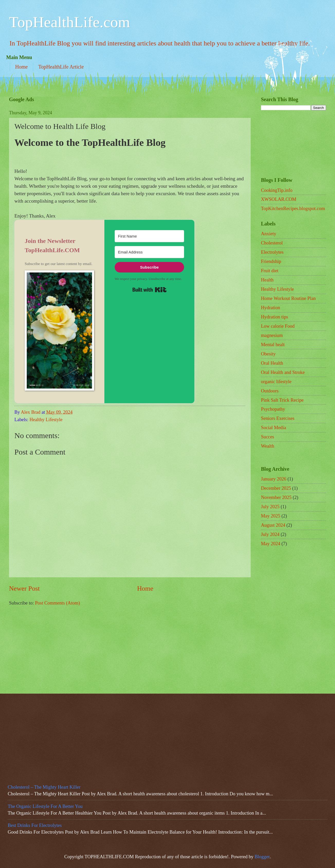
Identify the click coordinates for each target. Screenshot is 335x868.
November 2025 (276, 497)
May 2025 (271, 516)
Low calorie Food (278, 326)
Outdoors (270, 391)
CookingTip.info (277, 190)
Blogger (262, 857)
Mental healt (273, 345)
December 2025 (276, 488)
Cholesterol (272, 243)
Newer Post (24, 588)
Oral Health (272, 363)
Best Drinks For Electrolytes (35, 825)
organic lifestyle (276, 382)
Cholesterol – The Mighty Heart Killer (44, 787)
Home (21, 67)
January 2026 (274, 479)
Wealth (268, 446)
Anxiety (269, 234)
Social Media (274, 428)
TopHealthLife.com (70, 22)
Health (267, 280)
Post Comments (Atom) (57, 603)
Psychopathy (273, 409)
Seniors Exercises (278, 418)
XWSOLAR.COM (279, 199)
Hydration (271, 308)
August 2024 (273, 525)
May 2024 (271, 544)
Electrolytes (272, 252)
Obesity (268, 354)
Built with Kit (150, 290)
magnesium (272, 335)
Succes (268, 437)
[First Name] (149, 236)
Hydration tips (275, 317)
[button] (59, 332)
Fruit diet (270, 271)
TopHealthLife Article (61, 67)
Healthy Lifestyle (46, 420)
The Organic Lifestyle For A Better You (45, 806)
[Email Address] (149, 252)
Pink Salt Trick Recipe (282, 400)
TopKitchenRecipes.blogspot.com (293, 209)
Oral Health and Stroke (283, 372)
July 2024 (270, 534)
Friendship (271, 261)
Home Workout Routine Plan (288, 298)
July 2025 (270, 507)
